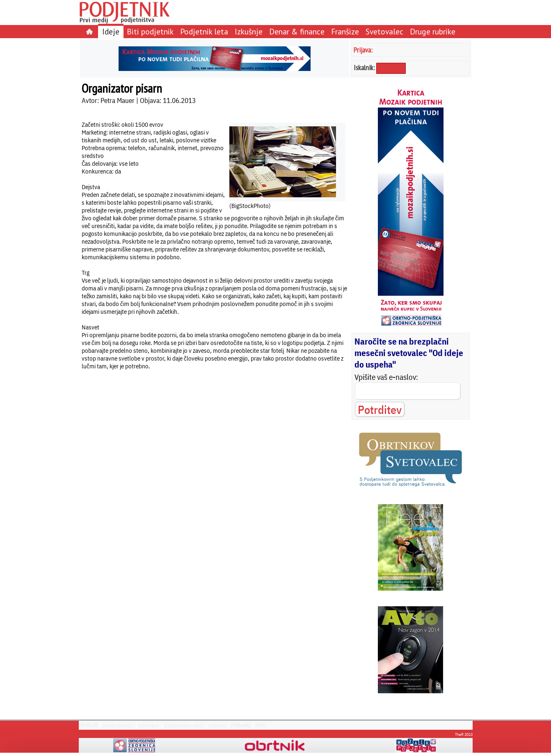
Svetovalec (384, 31)
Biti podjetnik (150, 31)
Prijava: (363, 50)
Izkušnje (249, 31)
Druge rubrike (433, 31)
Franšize (345, 31)
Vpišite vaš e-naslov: (386, 377)
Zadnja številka (118, 725)
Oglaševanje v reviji (184, 725)
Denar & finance (297, 31)
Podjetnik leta (204, 31)
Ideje (111, 31)
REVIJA (88, 725)
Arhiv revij (149, 725)
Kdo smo (218, 725)
